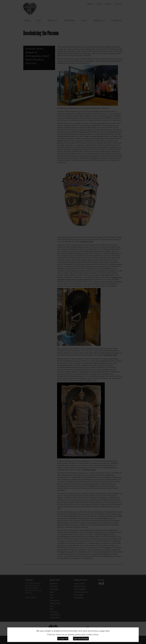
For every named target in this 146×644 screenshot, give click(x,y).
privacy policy (75, 634)
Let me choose (81, 638)
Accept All (63, 638)
